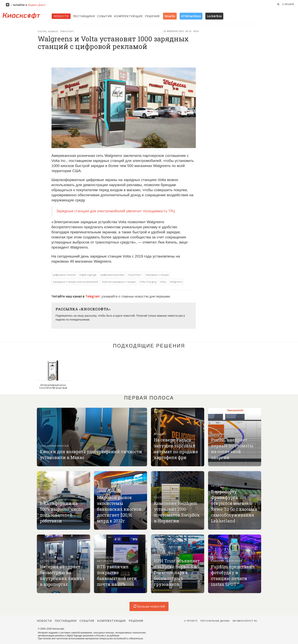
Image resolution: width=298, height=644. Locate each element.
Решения (152, 16)
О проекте (288, 4)
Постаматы (163, 498)
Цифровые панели (64, 275)
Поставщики (84, 16)
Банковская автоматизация (109, 490)
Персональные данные (215, 621)
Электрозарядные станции (119, 282)
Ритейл (216, 486)
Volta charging (148, 282)
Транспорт (67, 31)
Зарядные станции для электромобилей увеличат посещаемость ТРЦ (116, 211)
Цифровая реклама (112, 275)
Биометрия (48, 561)
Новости (61, 16)
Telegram (93, 296)
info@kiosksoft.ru (245, 621)
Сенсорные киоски (54, 446)
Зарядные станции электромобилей (75, 282)
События (104, 16)
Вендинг (160, 434)
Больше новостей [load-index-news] (149, 606)
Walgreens (176, 282)
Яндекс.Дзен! (36, 5)
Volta (163, 282)
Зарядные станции (157, 275)
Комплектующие (128, 16)
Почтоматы (220, 434)
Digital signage (48, 31)
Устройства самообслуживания (227, 559)
